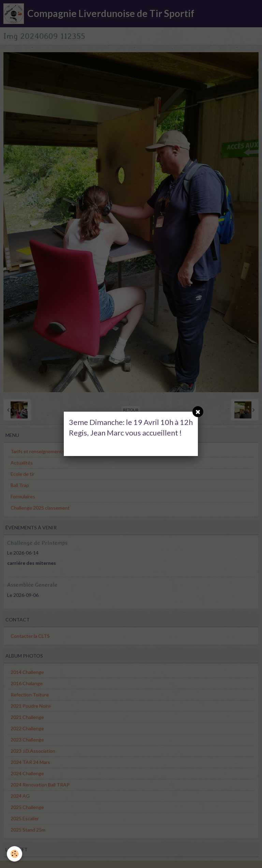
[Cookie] (14, 854)
